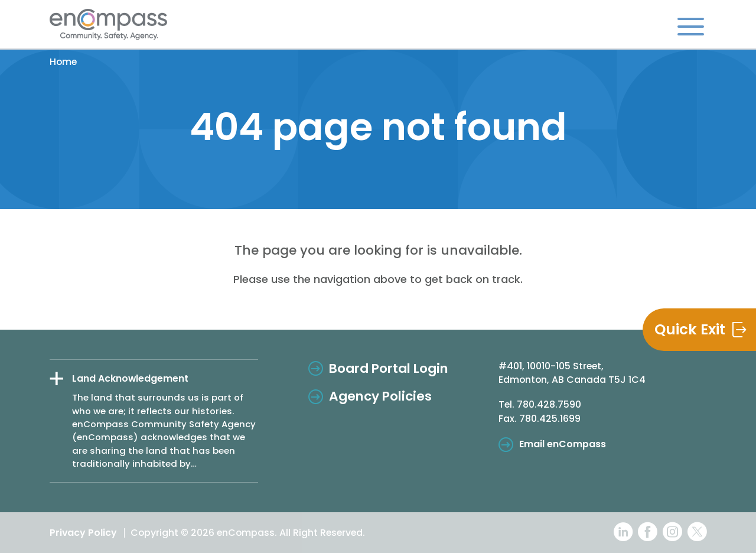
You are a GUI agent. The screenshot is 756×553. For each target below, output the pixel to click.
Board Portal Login (389, 368)
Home (63, 62)
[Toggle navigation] (691, 26)
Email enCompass (563, 444)
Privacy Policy (83, 533)
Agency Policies (380, 396)
